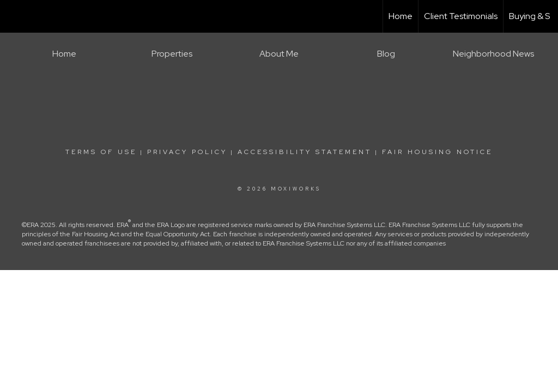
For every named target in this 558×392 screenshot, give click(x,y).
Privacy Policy (187, 152)
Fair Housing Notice (437, 152)
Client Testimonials (461, 16)
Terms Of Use (101, 152)
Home (401, 16)
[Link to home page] (14, 16)
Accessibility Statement (305, 152)
